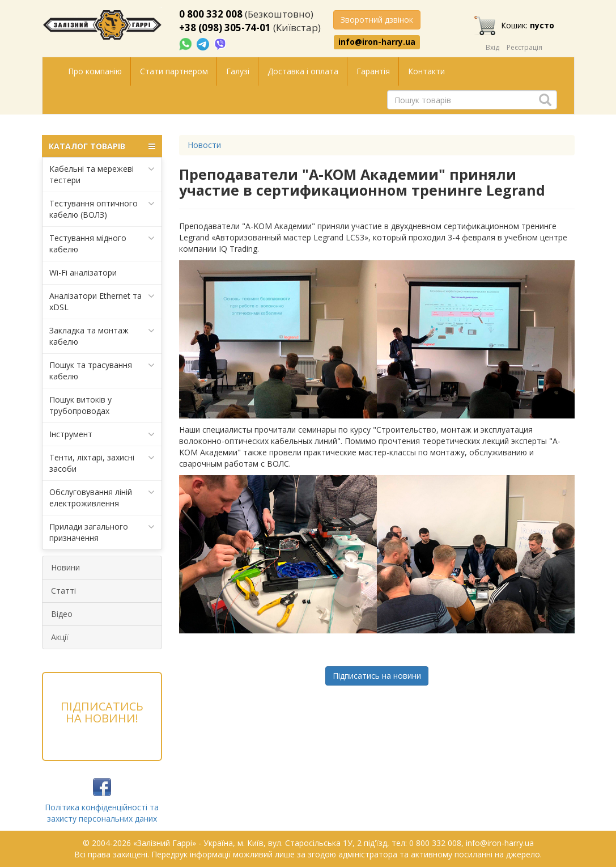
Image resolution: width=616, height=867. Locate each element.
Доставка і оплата (303, 71)
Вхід (492, 47)
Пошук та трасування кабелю (102, 371)
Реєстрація (524, 47)
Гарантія (373, 71)
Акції (60, 637)
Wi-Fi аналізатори (83, 272)
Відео (62, 614)
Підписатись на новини (377, 676)
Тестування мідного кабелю (102, 244)
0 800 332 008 (211, 14)
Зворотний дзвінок (377, 20)
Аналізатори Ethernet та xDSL (102, 301)
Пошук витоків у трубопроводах (80, 405)
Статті (63, 591)
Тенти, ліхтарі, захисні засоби (102, 463)
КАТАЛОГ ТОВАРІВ (102, 146)
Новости (204, 145)
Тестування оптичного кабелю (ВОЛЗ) (102, 209)
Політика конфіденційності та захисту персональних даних (102, 813)
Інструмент (102, 434)
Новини (65, 567)
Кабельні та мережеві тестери (102, 174)
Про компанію (95, 71)
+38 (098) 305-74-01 (225, 28)
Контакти (426, 71)
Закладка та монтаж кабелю (102, 336)
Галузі (238, 71)
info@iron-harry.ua (377, 42)
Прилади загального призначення (102, 532)
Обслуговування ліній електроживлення (102, 498)
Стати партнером (174, 71)
